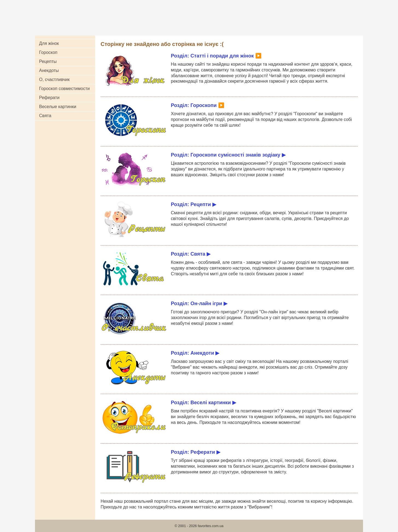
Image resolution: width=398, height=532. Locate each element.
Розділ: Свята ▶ (191, 254)
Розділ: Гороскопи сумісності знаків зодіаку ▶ (228, 155)
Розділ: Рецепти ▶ (194, 204)
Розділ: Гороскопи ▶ (198, 105)
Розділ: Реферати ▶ (196, 452)
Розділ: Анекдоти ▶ (195, 353)
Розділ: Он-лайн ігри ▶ (199, 303)
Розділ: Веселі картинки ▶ (204, 402)
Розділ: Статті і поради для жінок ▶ (216, 56)
